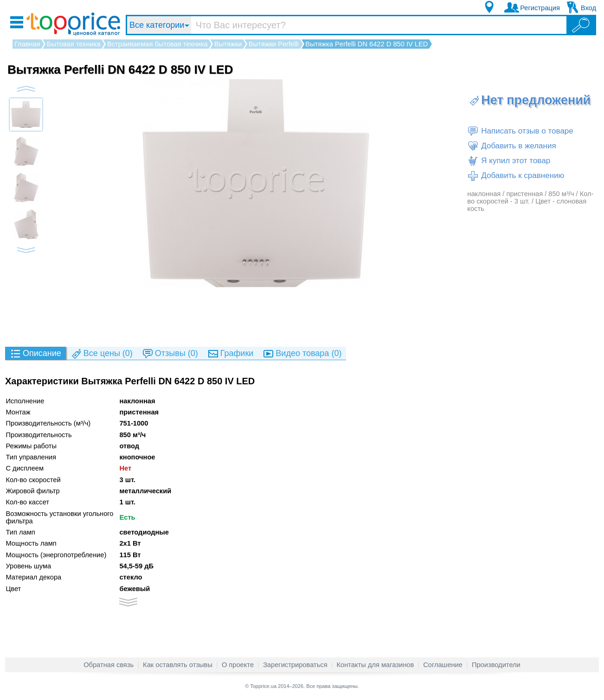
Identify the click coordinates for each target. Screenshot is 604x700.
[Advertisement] (302, 317)
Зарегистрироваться (295, 665)
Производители (496, 665)
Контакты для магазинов (376, 665)
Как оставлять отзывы (178, 665)
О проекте (238, 665)
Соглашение (443, 665)
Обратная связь (109, 665)
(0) (102, 354)
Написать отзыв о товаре (520, 131)
